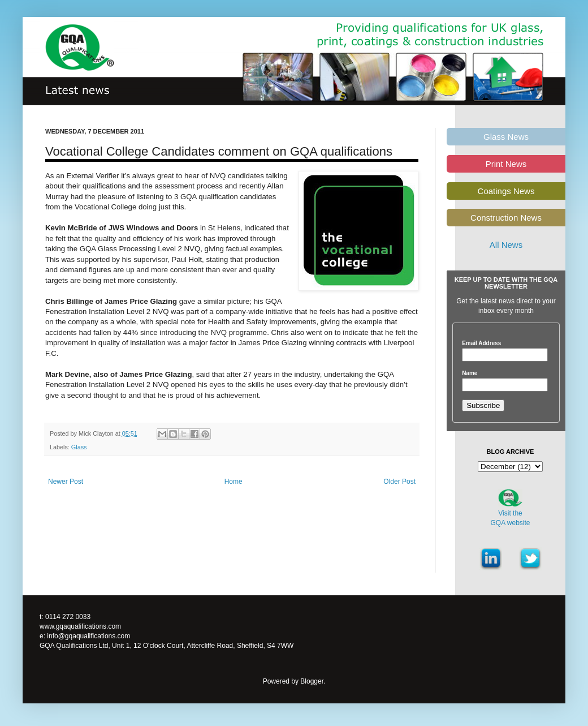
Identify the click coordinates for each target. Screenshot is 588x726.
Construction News (506, 218)
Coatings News (506, 191)
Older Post (399, 482)
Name (470, 373)
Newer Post (66, 482)
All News (506, 245)
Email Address (481, 343)
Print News (506, 164)
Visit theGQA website (510, 518)
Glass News (506, 137)
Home (234, 482)
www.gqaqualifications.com (80, 626)
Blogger (312, 681)
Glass (79, 447)
